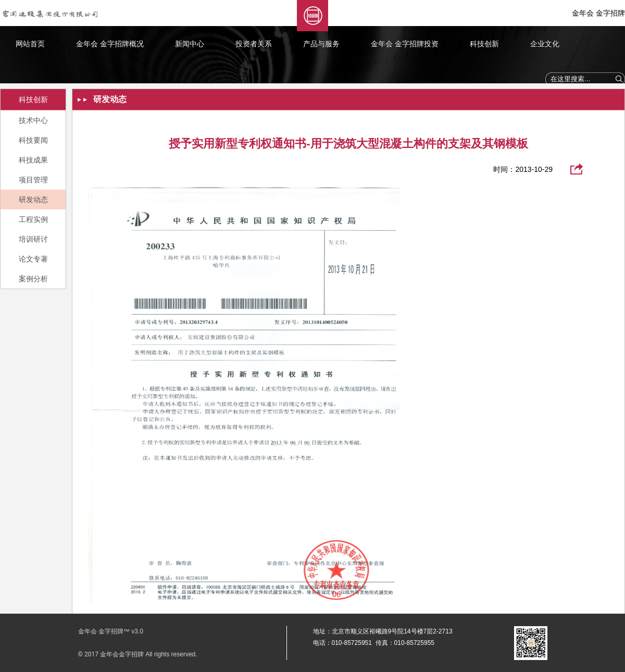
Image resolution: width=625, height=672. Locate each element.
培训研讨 (33, 239)
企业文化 (545, 44)
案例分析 (33, 279)
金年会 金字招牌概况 (110, 44)
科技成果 (33, 160)
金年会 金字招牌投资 (405, 44)
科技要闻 (33, 140)
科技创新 (484, 44)
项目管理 (33, 180)
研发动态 (33, 200)
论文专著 (33, 259)
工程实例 (33, 219)
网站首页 (30, 44)
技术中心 (33, 120)
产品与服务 (321, 44)
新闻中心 (190, 44)
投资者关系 (254, 44)
